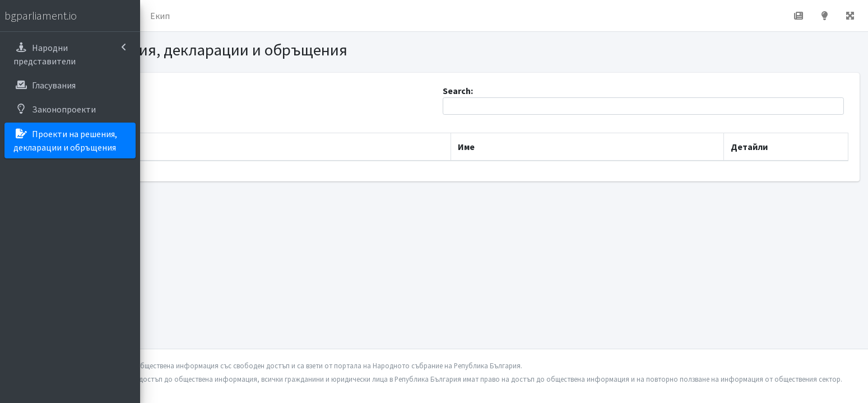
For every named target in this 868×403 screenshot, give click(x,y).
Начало (194, 16)
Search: (679, 100)
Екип (300, 16)
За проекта (249, 16)
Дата (178, 147)
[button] (157, 16)
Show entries (203, 106)
